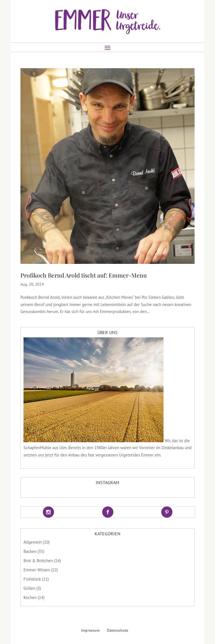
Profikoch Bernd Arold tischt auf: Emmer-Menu (84, 275)
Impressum (90, 630)
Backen (30, 551)
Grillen (29, 588)
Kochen (30, 597)
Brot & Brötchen (38, 561)
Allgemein (33, 542)
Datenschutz (117, 630)
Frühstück (32, 579)
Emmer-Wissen (37, 570)
